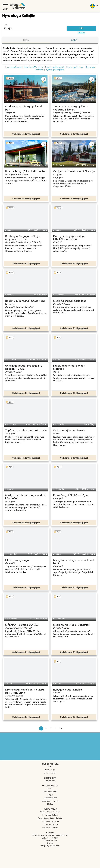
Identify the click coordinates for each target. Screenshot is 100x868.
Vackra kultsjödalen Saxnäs (69, 431)
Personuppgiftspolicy (50, 801)
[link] (50, 812)
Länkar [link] (50, 804)
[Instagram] (50, 853)
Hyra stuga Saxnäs (13, 67)
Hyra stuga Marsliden (33, 67)
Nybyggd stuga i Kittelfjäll (68, 690)
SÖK (81, 28)
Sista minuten (50, 773)
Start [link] (50, 767)
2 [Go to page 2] (46, 728)
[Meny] (5, 4)
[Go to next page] (56, 728)
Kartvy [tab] (74, 40)
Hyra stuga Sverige (75, 67)
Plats (6, 25)
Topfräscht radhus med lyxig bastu (26, 431)
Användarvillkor (50, 798)
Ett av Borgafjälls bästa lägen (71, 496)
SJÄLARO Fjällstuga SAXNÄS (22, 625)
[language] (94, 6)
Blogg (50, 795)
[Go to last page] (61, 728)
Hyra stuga (50, 770)
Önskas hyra (50, 781)
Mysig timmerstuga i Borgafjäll (71, 625)
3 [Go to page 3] (51, 728)
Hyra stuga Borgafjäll (54, 67)
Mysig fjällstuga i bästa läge (70, 301)
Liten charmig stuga (17, 560)
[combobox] (32, 28)
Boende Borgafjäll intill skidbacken (26, 172)
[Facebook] (50, 850)
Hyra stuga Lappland (55, 70)
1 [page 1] (41, 728)
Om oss (50, 789)
